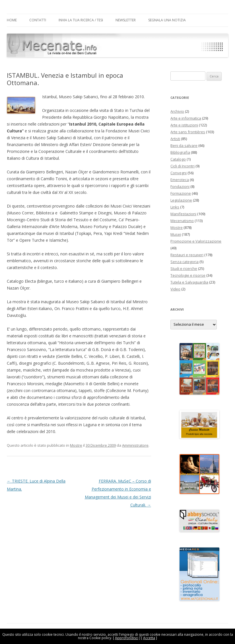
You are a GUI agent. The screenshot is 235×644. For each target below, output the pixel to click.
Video (175, 289)
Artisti (175, 139)
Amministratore (135, 445)
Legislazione (181, 200)
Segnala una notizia (167, 20)
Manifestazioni (183, 214)
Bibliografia (180, 152)
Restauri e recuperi (187, 255)
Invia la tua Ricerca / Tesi (81, 20)
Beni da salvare (184, 145)
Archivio (177, 111)
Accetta (149, 638)
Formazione (181, 193)
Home (12, 20)
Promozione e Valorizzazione (196, 241)
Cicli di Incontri (183, 166)
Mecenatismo (182, 221)
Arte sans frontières (188, 132)
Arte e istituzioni (184, 125)
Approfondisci (127, 638)
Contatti (38, 20)
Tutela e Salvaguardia (189, 282)
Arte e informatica (186, 118)
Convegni (179, 173)
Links (175, 207)
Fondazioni (180, 186)
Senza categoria (185, 262)
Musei (176, 234)
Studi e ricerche (184, 268)
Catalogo (178, 159)
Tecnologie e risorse (188, 275)
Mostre (76, 445)
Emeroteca (180, 180)
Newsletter (126, 20)
